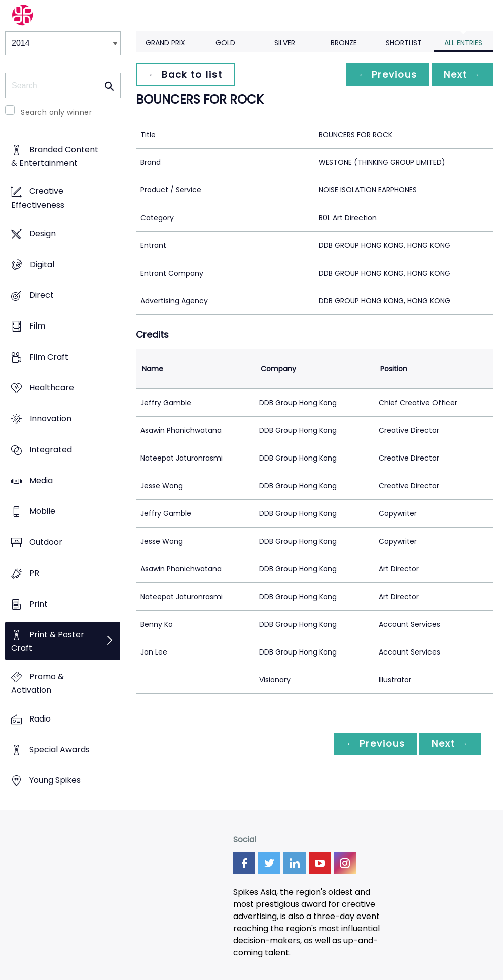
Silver (285, 43)
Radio (40, 719)
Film (37, 326)
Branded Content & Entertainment (55, 157)
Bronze (344, 43)
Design (43, 234)
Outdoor (46, 542)
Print (39, 604)
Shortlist (404, 43)
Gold (225, 43)
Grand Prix (165, 43)
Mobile (42, 511)
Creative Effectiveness (38, 199)
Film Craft (49, 357)
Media (41, 480)
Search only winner (56, 112)
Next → (462, 74)
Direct (42, 296)
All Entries (463, 43)
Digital (42, 264)
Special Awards (59, 749)
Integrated (51, 450)
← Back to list (185, 74)
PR (34, 573)
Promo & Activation (38, 684)
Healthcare (52, 388)
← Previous (388, 74)
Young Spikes (55, 781)
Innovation (51, 419)
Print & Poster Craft (48, 642)
